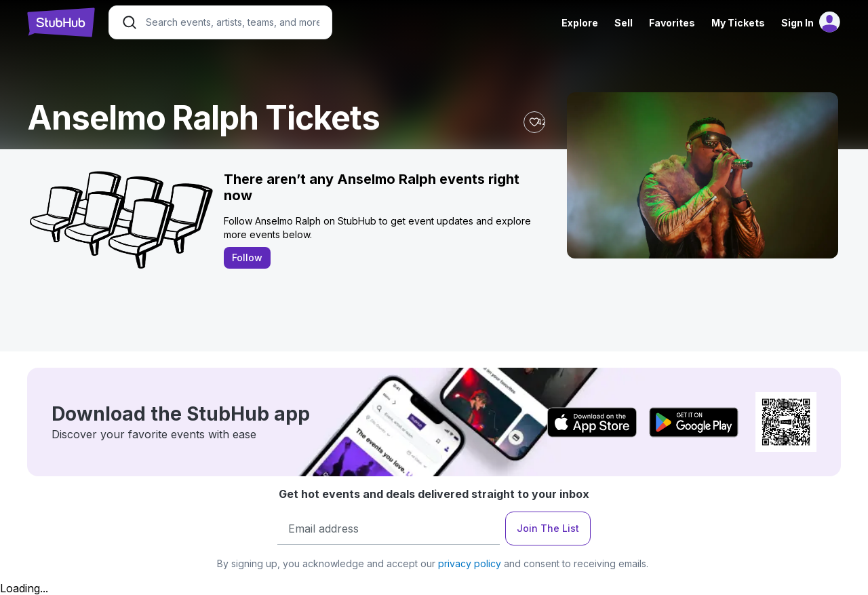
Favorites (672, 23)
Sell (624, 23)
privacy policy (470, 563)
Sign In (797, 23)
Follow (247, 257)
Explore (580, 23)
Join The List (548, 528)
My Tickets (738, 23)
